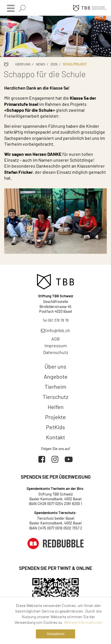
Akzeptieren (55, 634)
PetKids (55, 427)
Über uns (23, 64)
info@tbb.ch (55, 330)
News (41, 64)
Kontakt (55, 437)
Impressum (56, 345)
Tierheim (55, 387)
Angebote (56, 376)
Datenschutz (56, 352)
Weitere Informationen (83, 622)
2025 (54, 64)
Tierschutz (55, 397)
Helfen (56, 407)
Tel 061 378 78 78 (56, 320)
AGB (55, 339)
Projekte (55, 417)
